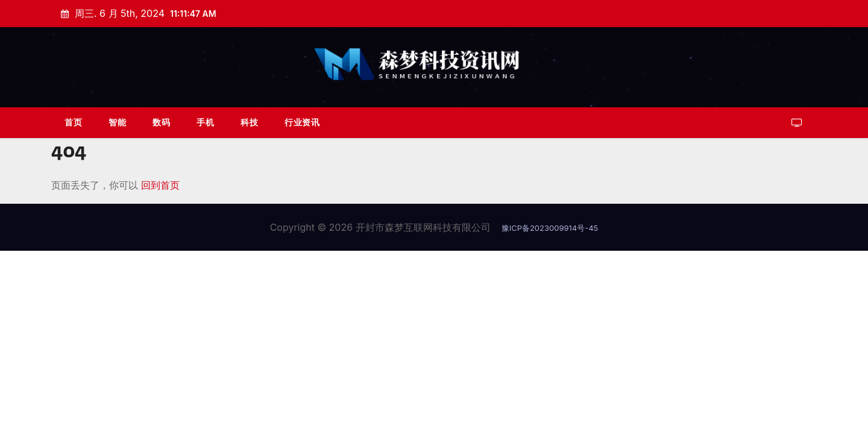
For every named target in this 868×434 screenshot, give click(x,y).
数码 (161, 122)
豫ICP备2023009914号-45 (550, 228)
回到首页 (160, 185)
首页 (73, 122)
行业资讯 (302, 122)
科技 (249, 122)
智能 (117, 122)
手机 (205, 122)
